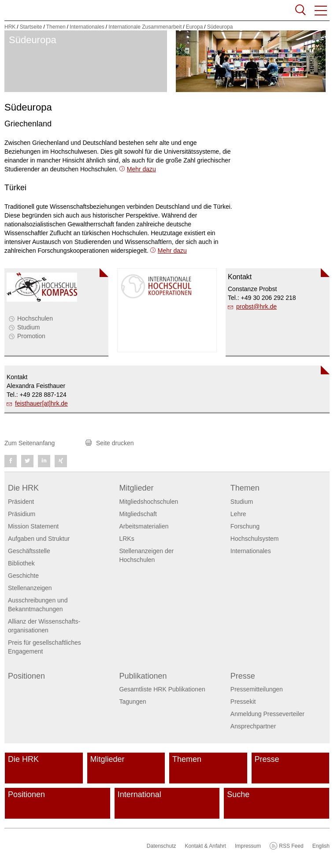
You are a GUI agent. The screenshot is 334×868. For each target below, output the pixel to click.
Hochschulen (35, 318)
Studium (28, 327)
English (321, 846)
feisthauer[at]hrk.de (41, 403)
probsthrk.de (256, 307)
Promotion (31, 336)
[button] (321, 11)
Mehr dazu (141, 169)
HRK (10, 27)
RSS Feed (291, 846)
